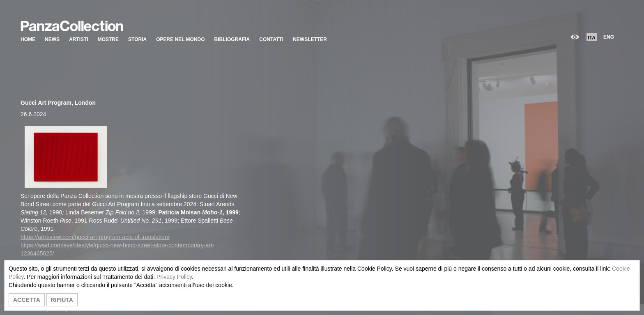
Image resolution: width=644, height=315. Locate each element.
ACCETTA (27, 300)
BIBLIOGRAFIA (232, 39)
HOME (28, 39)
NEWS (52, 39)
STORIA (137, 39)
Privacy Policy (174, 277)
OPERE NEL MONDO (180, 39)
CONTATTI (271, 39)
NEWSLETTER (310, 39)
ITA (592, 38)
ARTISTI (79, 39)
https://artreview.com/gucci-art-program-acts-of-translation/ (95, 237)
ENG (609, 37)
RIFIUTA (62, 300)
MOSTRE (108, 39)
